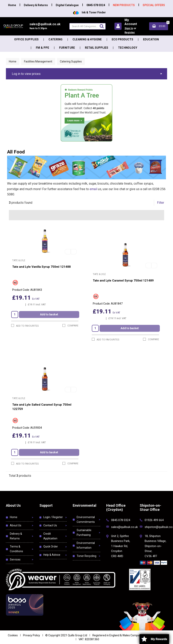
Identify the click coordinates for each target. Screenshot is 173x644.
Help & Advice (52, 555)
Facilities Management (38, 61)
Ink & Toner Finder (89, 12)
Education (151, 39)
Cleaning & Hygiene (87, 39)
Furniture (67, 48)
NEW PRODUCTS (124, 5)
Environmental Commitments (86, 519)
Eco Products (122, 39)
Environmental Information (86, 545)
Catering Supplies (71, 61)
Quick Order (51, 546)
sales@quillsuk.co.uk (124, 527)
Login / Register (53, 517)
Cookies (13, 635)
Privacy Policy (32, 635)
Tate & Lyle (19, 260)
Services (15, 559)
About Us (16, 525)
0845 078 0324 (96, 5)
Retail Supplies (97, 48)
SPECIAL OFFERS (154, 5)
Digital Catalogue (67, 5)
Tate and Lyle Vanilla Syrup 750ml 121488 (41, 267)
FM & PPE (43, 48)
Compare (70, 326)
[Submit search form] (102, 26)
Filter (161, 203)
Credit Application (50, 536)
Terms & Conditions (16, 549)
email (93, 189)
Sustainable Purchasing (84, 532)
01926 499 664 (154, 520)
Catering (56, 39)
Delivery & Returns (36, 5)
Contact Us (50, 525)
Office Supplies (26, 39)
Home (12, 5)
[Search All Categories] (87, 26)
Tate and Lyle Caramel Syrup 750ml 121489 (123, 281)
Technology (128, 48)
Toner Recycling (86, 556)
